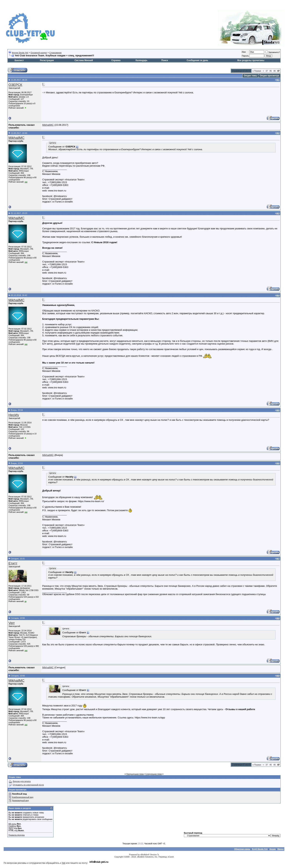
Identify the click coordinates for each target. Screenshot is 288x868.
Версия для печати (22, 781)
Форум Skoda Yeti (20, 53)
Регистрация (47, 60)
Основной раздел (39, 53)
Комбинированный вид (23, 797)
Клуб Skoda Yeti (260, 849)
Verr (12, 623)
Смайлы (12, 826)
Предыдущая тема (135, 774)
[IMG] (11, 828)
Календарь (142, 60)
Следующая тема (153, 774)
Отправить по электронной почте (28, 785)
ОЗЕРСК (15, 85)
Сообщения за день (197, 60)
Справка (116, 60)
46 (275, 71)
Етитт (13, 563)
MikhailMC (48, 125)
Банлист (19, 60)
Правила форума (17, 835)
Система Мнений (84, 60)
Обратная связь (242, 849)
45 (271, 71)
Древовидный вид (20, 800)
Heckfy (14, 415)
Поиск (165, 60)
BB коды (12, 824)
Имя (244, 52)
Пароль (245, 56)
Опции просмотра (269, 76)
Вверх (281, 849)
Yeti (64, 863)
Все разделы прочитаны (251, 60)
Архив (273, 849)
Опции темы (251, 76)
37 (267, 71)
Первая (257, 71)
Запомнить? (273, 52)
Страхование (56, 53)
